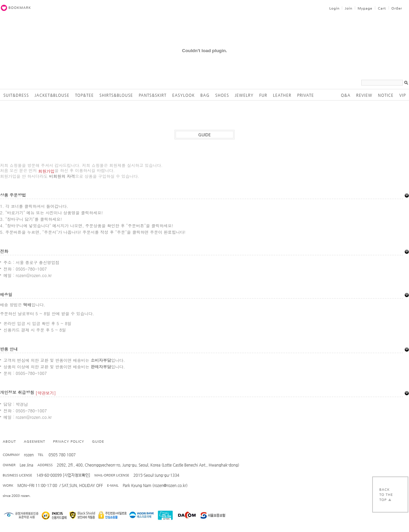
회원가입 (46, 171)
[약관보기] (46, 393)
